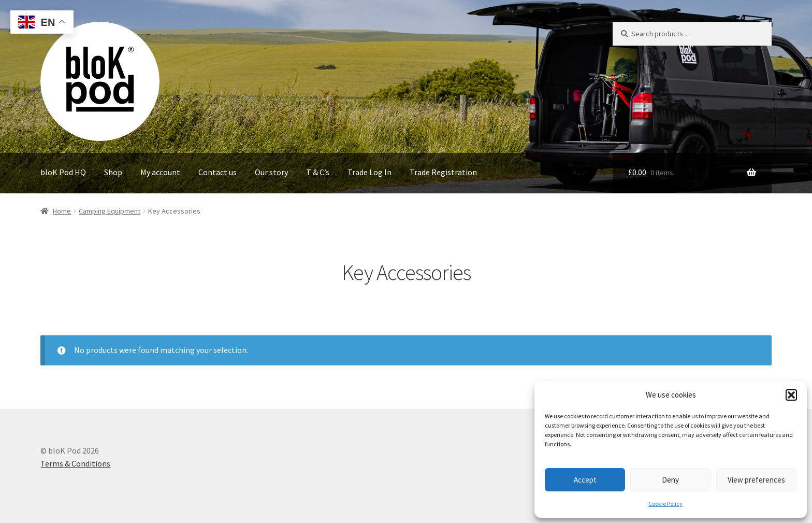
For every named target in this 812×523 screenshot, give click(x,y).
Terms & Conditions (75, 463)
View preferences (756, 480)
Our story (271, 172)
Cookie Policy (665, 504)
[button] (791, 395)
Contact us (218, 172)
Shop (113, 172)
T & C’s (318, 172)
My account (160, 172)
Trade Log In (369, 172)
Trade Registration (443, 172)
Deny (670, 480)
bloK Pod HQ (63, 172)
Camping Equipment (110, 211)
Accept (585, 480)
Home (62, 211)
